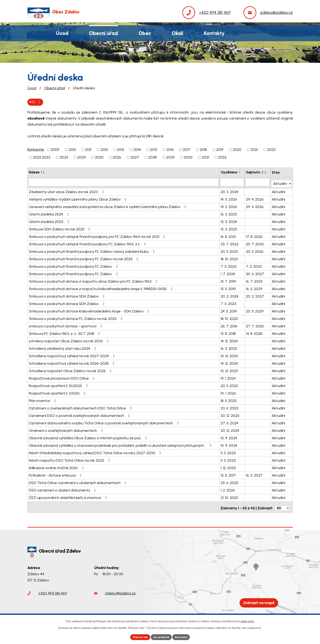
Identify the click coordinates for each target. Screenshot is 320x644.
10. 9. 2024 (229, 437)
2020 (237, 150)
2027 (135, 158)
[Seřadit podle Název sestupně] (44, 174)
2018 (203, 150)
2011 (88, 150)
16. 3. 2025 (229, 213)
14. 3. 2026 (229, 199)
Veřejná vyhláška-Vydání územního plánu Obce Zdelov (78, 199)
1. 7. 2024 (228, 273)
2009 (55, 150)
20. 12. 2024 (230, 430)
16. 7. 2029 (254, 281)
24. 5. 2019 (229, 310)
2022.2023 (42, 158)
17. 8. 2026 (254, 236)
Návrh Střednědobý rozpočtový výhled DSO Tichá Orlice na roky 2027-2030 (96, 452)
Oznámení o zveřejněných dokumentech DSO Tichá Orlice (81, 407)
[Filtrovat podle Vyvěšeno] (232, 183)
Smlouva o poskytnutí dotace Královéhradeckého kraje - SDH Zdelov (90, 310)
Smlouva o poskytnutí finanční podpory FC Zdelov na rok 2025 (84, 258)
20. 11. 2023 (230, 251)
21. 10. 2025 (230, 497)
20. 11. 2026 (255, 251)
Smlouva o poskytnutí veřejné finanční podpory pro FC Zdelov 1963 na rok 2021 (98, 236)
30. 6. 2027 (255, 273)
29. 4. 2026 (255, 199)
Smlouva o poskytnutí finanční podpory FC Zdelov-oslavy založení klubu (93, 251)
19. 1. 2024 (229, 378)
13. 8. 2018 (229, 333)
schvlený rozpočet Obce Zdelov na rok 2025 (70, 340)
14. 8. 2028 (254, 333)
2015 (154, 150)
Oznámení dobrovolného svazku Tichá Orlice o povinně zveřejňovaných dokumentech (105, 422)
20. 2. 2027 (255, 295)
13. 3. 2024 (229, 221)
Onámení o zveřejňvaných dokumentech (67, 430)
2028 (153, 158)
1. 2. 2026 (228, 489)
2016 (170, 150)
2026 (117, 158)
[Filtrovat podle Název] (124, 183)
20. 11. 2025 (230, 385)
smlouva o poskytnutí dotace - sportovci (66, 325)
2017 (187, 150)
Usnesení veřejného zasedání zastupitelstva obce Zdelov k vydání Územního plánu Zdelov (108, 206)
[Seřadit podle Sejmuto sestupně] (266, 174)
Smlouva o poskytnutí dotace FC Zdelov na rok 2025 (76, 318)
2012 (104, 150)
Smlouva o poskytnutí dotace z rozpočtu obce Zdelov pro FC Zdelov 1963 (94, 281)
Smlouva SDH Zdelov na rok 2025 (60, 228)
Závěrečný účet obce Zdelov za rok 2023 (67, 191)
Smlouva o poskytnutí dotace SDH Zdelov (68, 295)
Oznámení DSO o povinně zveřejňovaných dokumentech (80, 415)
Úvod (32, 88)
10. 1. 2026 (229, 392)
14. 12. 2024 (230, 340)
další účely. (248, 620)
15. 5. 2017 (229, 475)
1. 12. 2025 (229, 467)
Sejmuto (255, 173)
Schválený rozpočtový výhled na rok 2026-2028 (72, 363)
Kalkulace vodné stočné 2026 (57, 467)
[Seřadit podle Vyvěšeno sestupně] (240, 174)
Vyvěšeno (229, 173)
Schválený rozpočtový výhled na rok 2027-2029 (73, 355)
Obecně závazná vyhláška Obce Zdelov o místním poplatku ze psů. (89, 437)
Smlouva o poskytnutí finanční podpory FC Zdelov (74, 266)
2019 (220, 150)
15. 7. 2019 (229, 281)
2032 (222, 158)
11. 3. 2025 (229, 452)
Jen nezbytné (162, 637)
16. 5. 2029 (254, 288)
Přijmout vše (137, 637)
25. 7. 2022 (230, 243)
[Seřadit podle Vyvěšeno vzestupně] (240, 172)
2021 (254, 150)
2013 (121, 150)
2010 (72, 150)
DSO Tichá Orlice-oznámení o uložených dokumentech (78, 482)
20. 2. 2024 (230, 295)
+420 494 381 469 (52, 593)
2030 (188, 158)
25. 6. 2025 (230, 482)
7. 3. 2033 (254, 266)
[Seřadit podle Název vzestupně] (44, 172)
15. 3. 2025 (229, 228)
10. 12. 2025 (230, 355)
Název (35, 173)
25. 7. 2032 (255, 243)
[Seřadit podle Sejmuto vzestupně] (266, 172)
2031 (205, 158)
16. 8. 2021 (229, 236)
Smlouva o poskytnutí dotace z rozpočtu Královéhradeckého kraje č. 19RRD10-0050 (102, 288)
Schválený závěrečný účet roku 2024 (63, 348)
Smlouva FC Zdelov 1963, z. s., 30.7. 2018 (65, 333)
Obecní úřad (55, 88)
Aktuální (279, 191)
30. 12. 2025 (230, 415)
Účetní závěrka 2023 (50, 221)
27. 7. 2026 (255, 325)
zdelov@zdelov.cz (120, 593)
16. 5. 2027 (254, 475)
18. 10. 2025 (230, 258)
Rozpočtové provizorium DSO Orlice (63, 378)
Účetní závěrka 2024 (50, 213)
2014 (137, 150)
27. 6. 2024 (230, 422)
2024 (82, 158)
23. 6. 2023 (230, 407)
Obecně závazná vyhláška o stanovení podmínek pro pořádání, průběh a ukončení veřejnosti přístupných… (121, 445)
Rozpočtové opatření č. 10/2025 (59, 385)
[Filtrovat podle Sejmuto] (258, 183)
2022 (271, 150)
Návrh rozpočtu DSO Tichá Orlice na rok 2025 (70, 460)
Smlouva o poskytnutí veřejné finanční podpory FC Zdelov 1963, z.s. (88, 243)
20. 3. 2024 (230, 191)
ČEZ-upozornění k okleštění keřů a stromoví (69, 497)
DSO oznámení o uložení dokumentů (63, 489)
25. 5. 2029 (255, 310)
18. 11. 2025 (229, 400)
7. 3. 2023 (229, 266)
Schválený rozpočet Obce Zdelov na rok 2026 (71, 370)
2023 (64, 158)
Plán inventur (43, 400)
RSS (36, 102)
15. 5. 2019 (229, 288)
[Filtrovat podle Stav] (282, 182)
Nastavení (185, 637)
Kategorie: (36, 150)
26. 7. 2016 (229, 325)
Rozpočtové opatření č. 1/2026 (58, 392)
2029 (170, 158)
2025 (99, 158)
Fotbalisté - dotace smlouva (56, 475)
